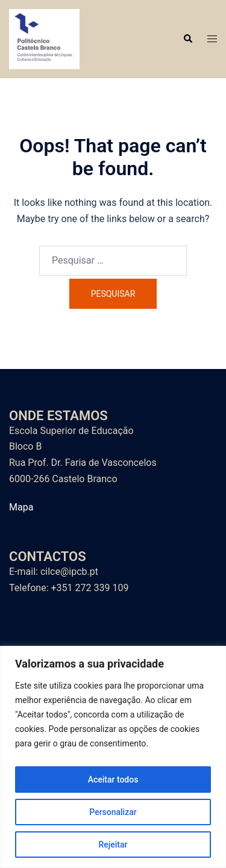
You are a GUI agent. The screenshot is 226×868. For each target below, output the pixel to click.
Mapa (21, 507)
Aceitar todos (113, 780)
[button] (187, 39)
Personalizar (113, 812)
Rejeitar (113, 845)
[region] (113, 757)
